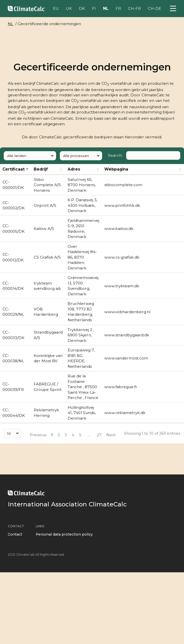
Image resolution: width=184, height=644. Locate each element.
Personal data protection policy (64, 534)
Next (111, 435)
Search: (144, 155)
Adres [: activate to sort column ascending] (74, 169)
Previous (38, 435)
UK (69, 8)
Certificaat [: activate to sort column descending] (14, 169)
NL (106, 8)
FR (118, 8)
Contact (15, 534)
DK (82, 8)
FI (94, 8)
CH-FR (134, 8)
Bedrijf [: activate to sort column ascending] (41, 169)
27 (99, 435)
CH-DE (154, 8)
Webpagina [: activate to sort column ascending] (116, 169)
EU (56, 8)
